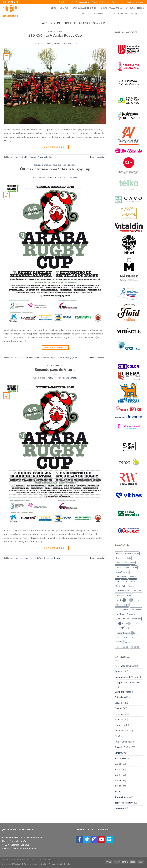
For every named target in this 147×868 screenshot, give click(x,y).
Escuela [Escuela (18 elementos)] (131, 586)
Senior (118, 753)
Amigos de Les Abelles (92, 14)
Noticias (140, 14)
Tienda (110, 14)
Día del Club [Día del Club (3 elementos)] (120, 586)
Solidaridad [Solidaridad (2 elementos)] (129, 637)
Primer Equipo (122, 742)
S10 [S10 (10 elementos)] (132, 623)
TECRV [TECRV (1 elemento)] (119, 642)
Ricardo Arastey (69, 44)
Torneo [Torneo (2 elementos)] (127, 642)
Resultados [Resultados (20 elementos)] (136, 619)
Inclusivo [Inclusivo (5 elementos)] (119, 600)
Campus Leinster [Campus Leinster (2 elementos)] (122, 567)
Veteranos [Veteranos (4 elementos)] (135, 647)
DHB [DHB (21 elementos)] (117, 581)
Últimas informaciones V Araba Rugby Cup (55, 169)
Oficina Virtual (125, 14)
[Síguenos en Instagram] (6, 2)
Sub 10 (59, 31)
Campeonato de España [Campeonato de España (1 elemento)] (125, 563)
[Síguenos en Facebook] (4, 2)
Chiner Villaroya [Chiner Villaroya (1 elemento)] (122, 572)
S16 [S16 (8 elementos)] (122, 628)
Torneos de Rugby (124, 803)
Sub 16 (73, 165)
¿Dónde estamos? (66, 2)
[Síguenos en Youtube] (17, 2)
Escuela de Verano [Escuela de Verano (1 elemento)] (123, 591)
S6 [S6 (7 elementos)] (122, 623)
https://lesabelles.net (27, 848)
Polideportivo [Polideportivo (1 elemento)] (136, 609)
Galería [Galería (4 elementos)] (129, 595)
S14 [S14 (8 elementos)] (117, 628)
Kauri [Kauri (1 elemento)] (127, 600)
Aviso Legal (54, 860)
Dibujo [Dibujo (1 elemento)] (125, 581)
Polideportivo (122, 730)
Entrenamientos (82, 2)
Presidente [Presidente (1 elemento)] (120, 614)
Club (54, 8)
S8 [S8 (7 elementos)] (127, 623)
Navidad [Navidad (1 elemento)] (136, 600)
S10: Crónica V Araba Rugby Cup (55, 35)
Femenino (119, 714)
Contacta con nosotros (136, 2)
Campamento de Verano (127, 677)
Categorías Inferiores (85, 8)
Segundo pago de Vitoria (55, 369)
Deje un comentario (98, 157)
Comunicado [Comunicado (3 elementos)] (121, 577)
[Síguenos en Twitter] (9, 2)
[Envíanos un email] (12, 2)
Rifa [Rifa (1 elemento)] (117, 623)
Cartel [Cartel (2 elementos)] (134, 567)
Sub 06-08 (120, 758)
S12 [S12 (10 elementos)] (137, 623)
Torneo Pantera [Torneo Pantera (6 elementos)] (122, 647)
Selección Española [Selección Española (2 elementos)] (123, 633)
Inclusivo (119, 719)
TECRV (118, 792)
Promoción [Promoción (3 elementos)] (131, 614)
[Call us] (14, 2)
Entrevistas (120, 697)
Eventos (119, 708)
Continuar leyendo (55, 147)
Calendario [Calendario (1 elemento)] (126, 558)
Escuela (52, 31)
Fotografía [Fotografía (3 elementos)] (120, 595)
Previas (118, 736)
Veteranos (120, 808)
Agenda (119, 671)
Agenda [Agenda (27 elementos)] (119, 553)
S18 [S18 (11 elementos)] (128, 628)
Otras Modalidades (112, 8)
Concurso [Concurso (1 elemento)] (132, 577)
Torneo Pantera (122, 797)
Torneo (57, 558)
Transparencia (118, 2)
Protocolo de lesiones (100, 2)
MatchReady (64, 864)
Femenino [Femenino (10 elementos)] (137, 591)
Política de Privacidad (13, 860)
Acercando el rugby (124, 666)
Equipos (65, 8)
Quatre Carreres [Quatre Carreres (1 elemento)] (122, 619)
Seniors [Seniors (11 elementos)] (119, 637)
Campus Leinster (123, 692)
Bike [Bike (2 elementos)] (117, 558)
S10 (54, 157)
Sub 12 (61, 165)
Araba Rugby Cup (45, 157)
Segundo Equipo (123, 747)
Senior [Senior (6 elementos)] (136, 633)
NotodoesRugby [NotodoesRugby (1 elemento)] (122, 605)
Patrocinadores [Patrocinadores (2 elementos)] (122, 609)
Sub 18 (118, 786)
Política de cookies (36, 860)
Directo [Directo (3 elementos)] (133, 581)
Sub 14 (67, 165)
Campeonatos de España (127, 682)
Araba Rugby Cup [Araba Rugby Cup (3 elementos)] (132, 553)
